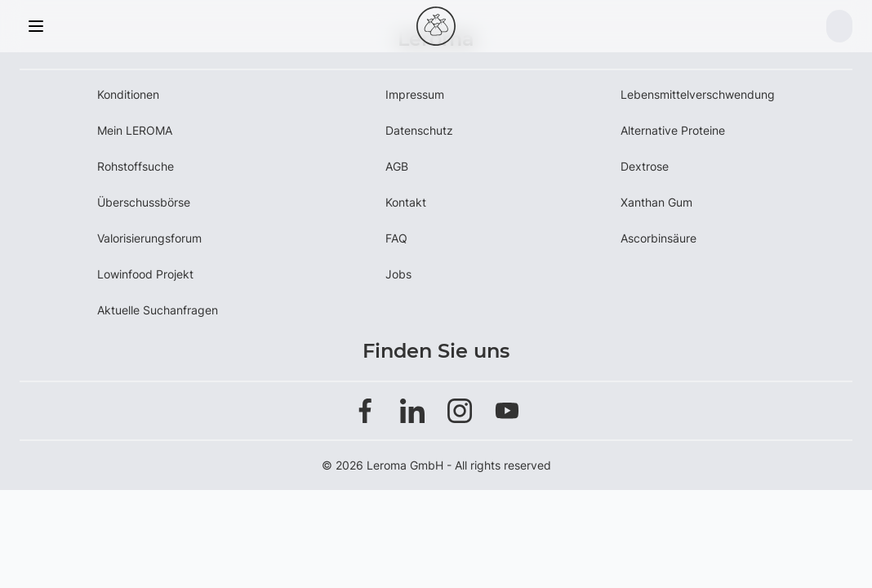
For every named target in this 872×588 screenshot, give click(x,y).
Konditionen (128, 94)
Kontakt (406, 202)
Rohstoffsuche (136, 166)
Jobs (398, 274)
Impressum (415, 94)
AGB (397, 166)
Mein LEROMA (135, 130)
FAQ (396, 238)
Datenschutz (419, 130)
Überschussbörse (144, 202)
